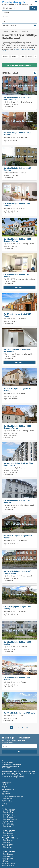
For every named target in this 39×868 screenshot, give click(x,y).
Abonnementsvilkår (8, 790)
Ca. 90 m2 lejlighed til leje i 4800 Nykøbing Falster (17, 240)
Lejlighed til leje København (11, 860)
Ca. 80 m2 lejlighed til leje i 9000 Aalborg (17, 275)
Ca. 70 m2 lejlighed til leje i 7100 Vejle (19, 713)
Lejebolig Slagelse (8, 818)
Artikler (4, 795)
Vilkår (4, 788)
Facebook (3, 779)
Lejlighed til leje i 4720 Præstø (15, 319)
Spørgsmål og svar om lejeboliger (13, 797)
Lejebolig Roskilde (8, 835)
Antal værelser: (8, 107)
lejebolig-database (27, 4)
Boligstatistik (6, 800)
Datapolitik (5, 791)
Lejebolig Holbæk (7, 834)
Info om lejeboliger (8, 802)
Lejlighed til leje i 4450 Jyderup (15, 208)
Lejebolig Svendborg (9, 837)
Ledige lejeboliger (8, 823)
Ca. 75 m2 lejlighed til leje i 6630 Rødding (17, 390)
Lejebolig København (9, 865)
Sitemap (5, 804)
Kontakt (4, 786)
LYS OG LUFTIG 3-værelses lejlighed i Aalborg (21, 279)
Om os (4, 784)
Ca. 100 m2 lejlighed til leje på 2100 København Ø (18, 464)
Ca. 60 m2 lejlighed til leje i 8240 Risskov (17, 643)
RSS (3, 805)
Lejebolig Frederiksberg (10, 816)
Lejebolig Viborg (7, 832)
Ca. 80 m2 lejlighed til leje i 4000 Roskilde (17, 134)
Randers (15, 56)
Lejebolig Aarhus (7, 844)
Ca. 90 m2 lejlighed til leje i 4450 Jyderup (17, 205)
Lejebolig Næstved (8, 853)
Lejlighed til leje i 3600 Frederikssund (18, 576)
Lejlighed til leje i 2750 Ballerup (15, 611)
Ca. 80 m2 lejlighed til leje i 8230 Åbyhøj (17, 678)
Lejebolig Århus (7, 848)
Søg (34, 8)
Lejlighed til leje (15, 32)
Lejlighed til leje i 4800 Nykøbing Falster (19, 244)
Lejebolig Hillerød (7, 855)
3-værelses (25, 32)
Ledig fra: (7, 398)
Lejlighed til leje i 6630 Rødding (15, 393)
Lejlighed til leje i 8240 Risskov (15, 540)
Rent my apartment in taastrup (15, 173)
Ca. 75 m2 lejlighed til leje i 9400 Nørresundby (17, 350)
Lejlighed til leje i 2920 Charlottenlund (18, 102)
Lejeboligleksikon (7, 798)
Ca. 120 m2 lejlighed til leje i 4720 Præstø (17, 315)
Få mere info (19, 287)
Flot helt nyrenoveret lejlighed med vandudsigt (21, 505)
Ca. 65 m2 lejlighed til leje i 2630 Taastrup (17, 169)
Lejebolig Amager (8, 812)
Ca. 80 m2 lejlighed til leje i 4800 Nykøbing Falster (17, 427)
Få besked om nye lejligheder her (19, 65)
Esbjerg (6, 56)
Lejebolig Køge (7, 842)
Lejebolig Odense (7, 858)
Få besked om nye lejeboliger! (33, 2)
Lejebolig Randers (8, 840)
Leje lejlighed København (10, 839)
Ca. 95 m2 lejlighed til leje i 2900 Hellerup (17, 501)
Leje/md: (7, 105)
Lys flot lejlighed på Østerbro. (15, 468)
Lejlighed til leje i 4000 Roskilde (15, 137)
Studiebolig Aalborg (8, 863)
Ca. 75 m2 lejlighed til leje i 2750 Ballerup (17, 608)
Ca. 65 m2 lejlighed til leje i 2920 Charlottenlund (17, 98)
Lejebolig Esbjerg (7, 814)
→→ (27, 728)
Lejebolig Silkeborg (8, 825)
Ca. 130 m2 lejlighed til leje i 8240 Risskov (18, 537)
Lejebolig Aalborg (8, 856)
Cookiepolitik (6, 793)
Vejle (23, 56)
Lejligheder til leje (7, 846)
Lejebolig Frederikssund (10, 819)
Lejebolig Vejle (7, 826)
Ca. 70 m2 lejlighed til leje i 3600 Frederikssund (17, 572)
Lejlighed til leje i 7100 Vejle (14, 716)
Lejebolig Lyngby (7, 821)
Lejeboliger (5, 32)
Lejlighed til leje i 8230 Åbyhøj (15, 682)
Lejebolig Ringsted (8, 811)
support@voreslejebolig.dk (11, 766)
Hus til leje (5, 862)
